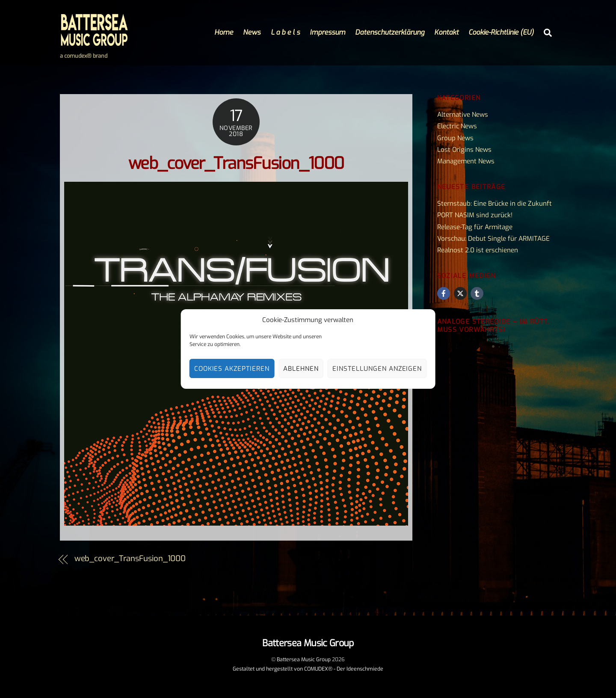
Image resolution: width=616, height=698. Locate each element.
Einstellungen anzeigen (377, 369)
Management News (466, 161)
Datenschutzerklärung (390, 32)
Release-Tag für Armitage (475, 227)
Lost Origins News (464, 150)
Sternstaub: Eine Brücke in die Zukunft (495, 204)
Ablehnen (301, 369)
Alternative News (463, 115)
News (252, 32)
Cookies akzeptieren (232, 369)
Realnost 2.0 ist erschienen (478, 250)
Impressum (327, 32)
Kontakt (446, 32)
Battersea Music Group (304, 660)
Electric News (457, 126)
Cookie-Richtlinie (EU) (501, 32)
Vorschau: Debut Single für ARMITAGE (493, 239)
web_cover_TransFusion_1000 (236, 164)
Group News (455, 138)
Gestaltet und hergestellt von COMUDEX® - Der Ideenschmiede (308, 669)
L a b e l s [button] (285, 32)
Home (224, 32)
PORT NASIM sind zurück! (475, 215)
